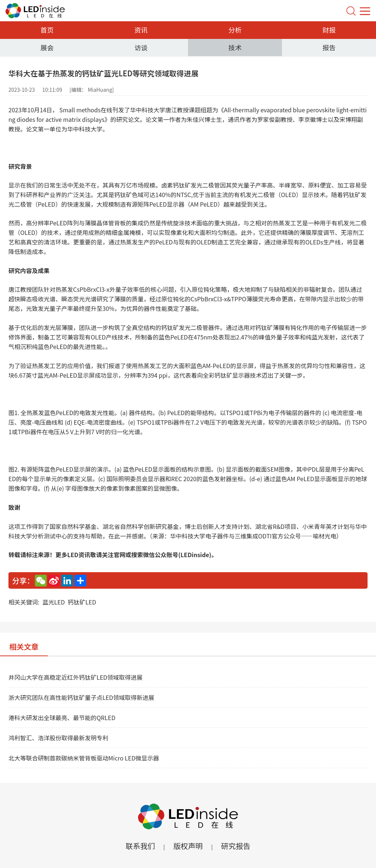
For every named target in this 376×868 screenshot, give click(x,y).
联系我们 (140, 846)
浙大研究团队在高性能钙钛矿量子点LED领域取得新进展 (81, 697)
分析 (235, 30)
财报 (329, 30)
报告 (329, 47)
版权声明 (188, 846)
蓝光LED (53, 602)
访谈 (141, 47)
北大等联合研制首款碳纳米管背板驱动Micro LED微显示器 (84, 758)
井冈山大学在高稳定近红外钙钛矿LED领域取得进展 (75, 677)
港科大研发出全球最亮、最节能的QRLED (62, 718)
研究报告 (236, 846)
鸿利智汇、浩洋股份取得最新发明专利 (58, 738)
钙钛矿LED (82, 602)
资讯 (141, 30)
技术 (235, 47)
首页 (47, 30)
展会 (47, 47)
